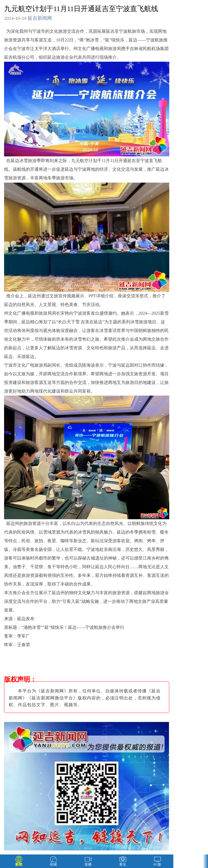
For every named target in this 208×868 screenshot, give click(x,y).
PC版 (157, 864)
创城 (53, 864)
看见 (123, 864)
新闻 (19, 864)
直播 (88, 864)
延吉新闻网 (40, 18)
